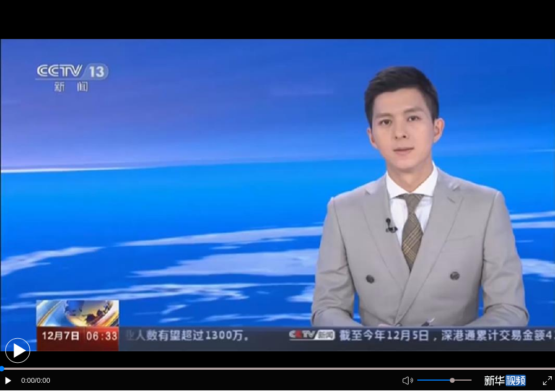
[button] (18, 351)
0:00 (28, 380)
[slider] (452, 380)
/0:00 (42, 380)
